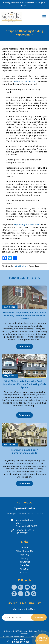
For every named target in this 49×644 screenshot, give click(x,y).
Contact (24, 572)
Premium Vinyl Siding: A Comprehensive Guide (25, 451)
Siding (24, 558)
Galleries (24, 565)
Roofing (25, 555)
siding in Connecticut (25, 81)
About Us (25, 569)
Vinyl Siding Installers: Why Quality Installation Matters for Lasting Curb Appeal (24, 384)
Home (25, 547)
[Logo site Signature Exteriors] (13, 17)
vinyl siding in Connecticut (27, 225)
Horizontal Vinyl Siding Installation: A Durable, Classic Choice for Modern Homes (24, 316)
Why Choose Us (24, 551)
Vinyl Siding (21, 266)
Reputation (25, 562)
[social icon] (14, 587)
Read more (24, 346)
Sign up (39, 617)
